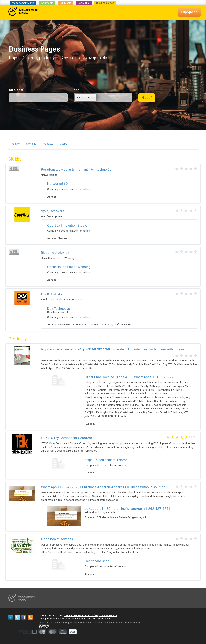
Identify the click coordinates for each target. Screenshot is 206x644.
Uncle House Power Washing (69, 267)
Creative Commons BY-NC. (127, 623)
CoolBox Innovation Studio (67, 225)
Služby (63, 144)
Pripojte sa (189, 12)
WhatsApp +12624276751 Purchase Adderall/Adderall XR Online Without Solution (103, 487)
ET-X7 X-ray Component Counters (66, 438)
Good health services (57, 539)
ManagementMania (23, 3)
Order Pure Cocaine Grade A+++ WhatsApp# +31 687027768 (131, 377)
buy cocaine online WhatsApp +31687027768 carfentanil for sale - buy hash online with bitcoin (112, 349)
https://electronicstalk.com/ (106, 460)
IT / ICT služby (52, 294)
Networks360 (58, 184)
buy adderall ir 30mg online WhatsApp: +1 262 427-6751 (128, 509)
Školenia (31, 144)
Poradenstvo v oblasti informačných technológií (77, 169)
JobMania (84, 3)
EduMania (65, 3)
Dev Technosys (59, 309)
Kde (76, 90)
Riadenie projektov (55, 253)
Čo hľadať (16, 90)
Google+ (108, 619)
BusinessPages (105, 3)
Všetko (16, 144)
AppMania (47, 3)
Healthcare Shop (97, 561)
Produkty (48, 144)
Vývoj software (53, 211)
